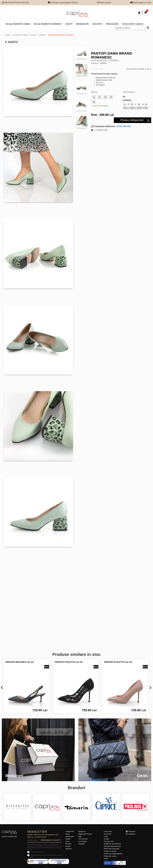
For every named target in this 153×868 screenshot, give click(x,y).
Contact (106, 839)
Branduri (82, 24)
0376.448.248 (123, 126)
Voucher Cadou (133, 24)
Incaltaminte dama (18, 24)
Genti (69, 24)
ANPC (106, 859)
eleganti (42, 35)
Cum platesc (83, 841)
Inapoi (11, 42)
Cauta (106, 836)
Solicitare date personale (112, 846)
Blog (80, 836)
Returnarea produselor (112, 849)
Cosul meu (107, 834)
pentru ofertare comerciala (37, 852)
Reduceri (112, 24)
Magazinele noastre (85, 834)
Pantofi (33, 35)
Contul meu (108, 831)
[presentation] (2, 688)
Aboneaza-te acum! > (51, 840)
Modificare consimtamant (112, 844)
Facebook (131, 831)
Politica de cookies (110, 856)
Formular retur (109, 841)
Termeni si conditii (110, 851)
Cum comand (83, 839)
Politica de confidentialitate (113, 854)
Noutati (97, 24)
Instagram (131, 834)
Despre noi (82, 831)
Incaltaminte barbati (48, 24)
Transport (82, 844)
